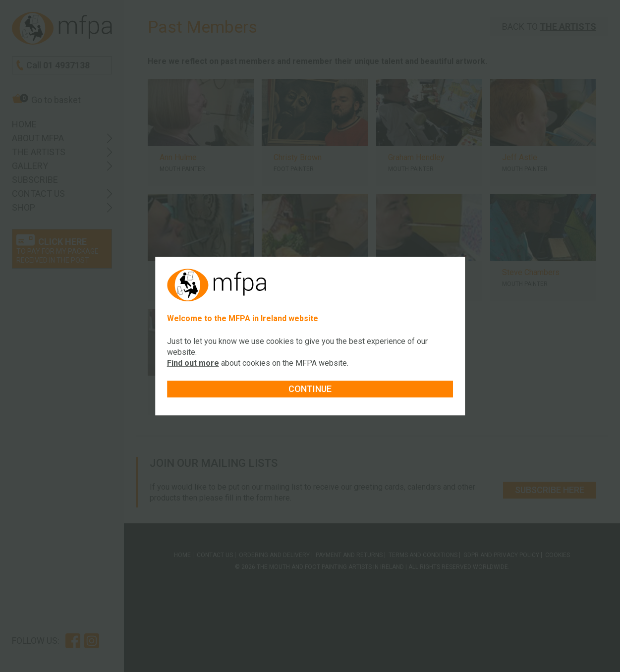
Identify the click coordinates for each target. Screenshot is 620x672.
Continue (310, 389)
